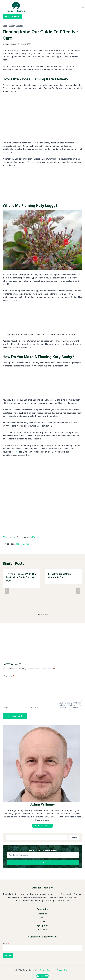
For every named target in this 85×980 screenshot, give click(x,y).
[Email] (43, 708)
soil (71, 452)
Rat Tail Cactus (22, 544)
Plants (11, 26)
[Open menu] (83, 7)
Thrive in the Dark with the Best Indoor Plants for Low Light (21, 577)
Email (34, 708)
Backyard (42, 929)
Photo (5, 537)
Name (7, 708)
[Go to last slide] (7, 591)
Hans (14, 537)
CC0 (33, 537)
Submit (43, 862)
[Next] (78, 591)
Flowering (19, 26)
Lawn (43, 918)
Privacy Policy (63, 970)
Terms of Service (47, 970)
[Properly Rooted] (15, 7)
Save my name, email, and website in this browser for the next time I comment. (70, 705)
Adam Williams (10, 44)
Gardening (42, 914)
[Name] (15, 708)
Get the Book (12, 16)
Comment (9, 676)
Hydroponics (42, 925)
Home (5, 26)
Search (74, 838)
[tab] (38, 615)
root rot (15, 452)
